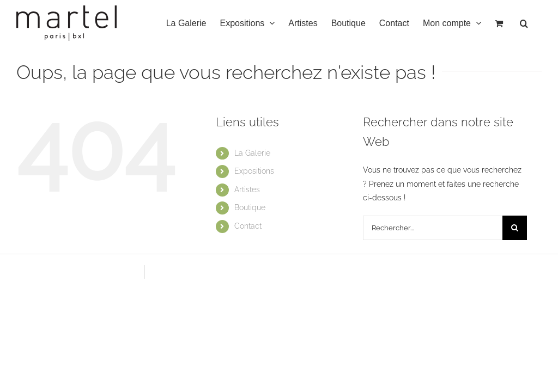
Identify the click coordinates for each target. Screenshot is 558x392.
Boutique (250, 207)
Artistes (247, 189)
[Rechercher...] (433, 228)
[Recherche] (515, 228)
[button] (524, 23)
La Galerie (252, 153)
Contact (248, 226)
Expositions (254, 171)
